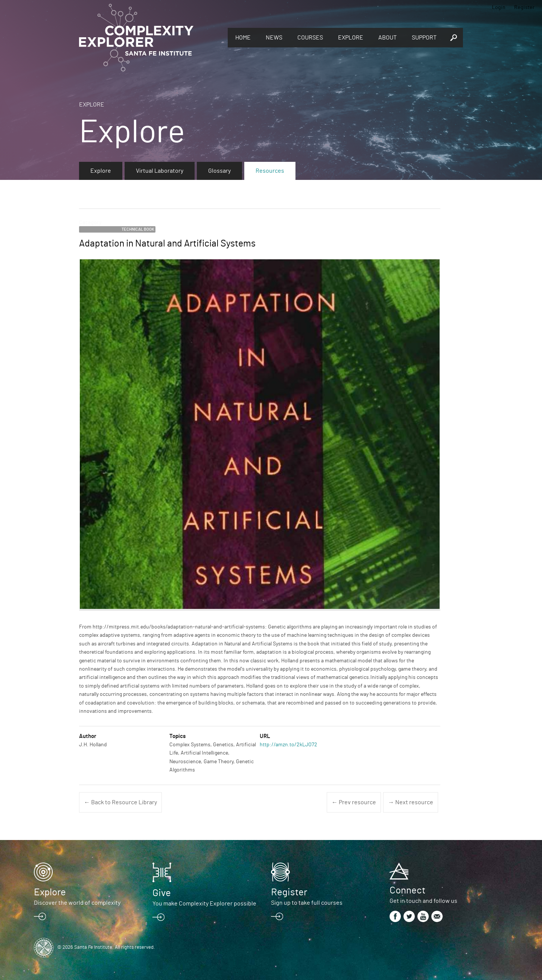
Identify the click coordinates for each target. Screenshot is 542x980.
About (387, 38)
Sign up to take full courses (307, 903)
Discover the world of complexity (77, 903)
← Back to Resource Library (120, 802)
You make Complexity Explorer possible (204, 904)
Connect (407, 890)
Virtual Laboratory (160, 171)
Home (243, 38)
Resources (270, 171)
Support (424, 38)
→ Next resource (411, 802)
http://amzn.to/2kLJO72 (289, 745)
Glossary (219, 171)
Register (524, 8)
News (274, 38)
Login (499, 8)
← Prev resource (354, 802)
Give (162, 893)
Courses (310, 38)
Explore (351, 38)
